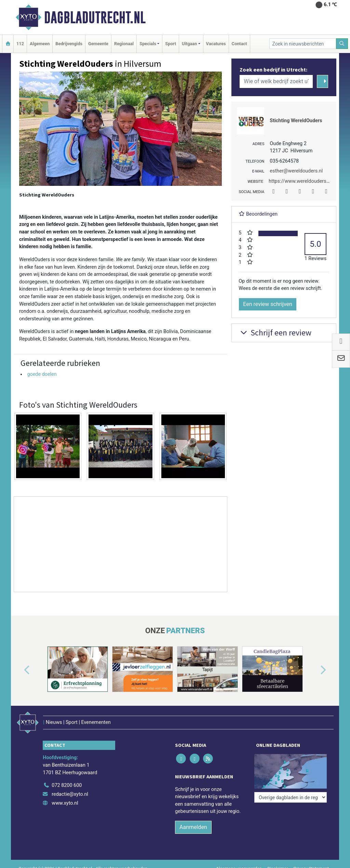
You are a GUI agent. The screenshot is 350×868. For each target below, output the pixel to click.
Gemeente (98, 44)
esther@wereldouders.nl (296, 171)
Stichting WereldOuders (296, 121)
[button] (19, 671)
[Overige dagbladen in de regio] (291, 797)
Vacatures (216, 44)
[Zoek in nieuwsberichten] (303, 44)
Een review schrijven (268, 304)
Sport (171, 44)
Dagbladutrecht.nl (95, 17)
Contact (239, 44)
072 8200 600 (67, 785)
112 (20, 44)
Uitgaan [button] (189, 44)
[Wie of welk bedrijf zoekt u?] (276, 81)
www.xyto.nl (65, 803)
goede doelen (42, 374)
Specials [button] (148, 44)
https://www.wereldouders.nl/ (301, 181)
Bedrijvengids (69, 44)
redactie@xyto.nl (70, 794)
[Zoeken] (342, 44)
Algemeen (40, 44)
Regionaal (124, 44)
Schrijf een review (275, 333)
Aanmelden (193, 827)
